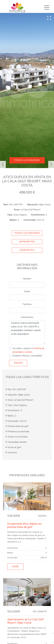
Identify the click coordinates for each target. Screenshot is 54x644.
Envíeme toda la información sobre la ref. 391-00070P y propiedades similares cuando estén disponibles (27, 332)
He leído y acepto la (28, 350)
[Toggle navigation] (47, 7)
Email (27, 291)
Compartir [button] (26, 250)
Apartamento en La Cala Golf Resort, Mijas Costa (25, 621)
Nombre (27, 279)
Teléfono (27, 304)
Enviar (18, 363)
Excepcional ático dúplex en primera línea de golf (24, 525)
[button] (3, 164)
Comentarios (27, 317)
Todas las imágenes (27, 160)
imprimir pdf (27, 242)
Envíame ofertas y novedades (27, 356)
